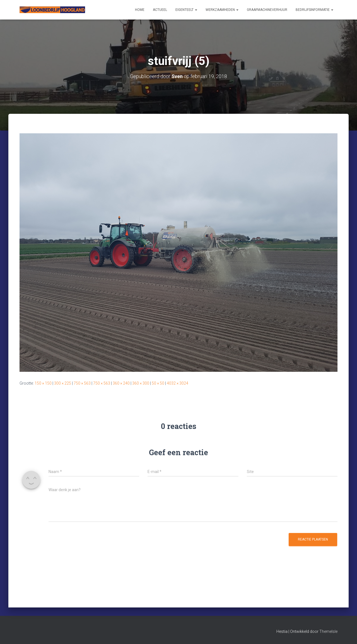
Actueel (160, 10)
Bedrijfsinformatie (314, 10)
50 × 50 (158, 383)
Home (140, 10)
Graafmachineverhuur (267, 10)
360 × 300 (141, 383)
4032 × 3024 (178, 383)
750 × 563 (82, 383)
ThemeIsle (328, 631)
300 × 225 (63, 383)
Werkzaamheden (222, 10)
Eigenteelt (186, 10)
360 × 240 (121, 383)
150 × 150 (43, 383)
